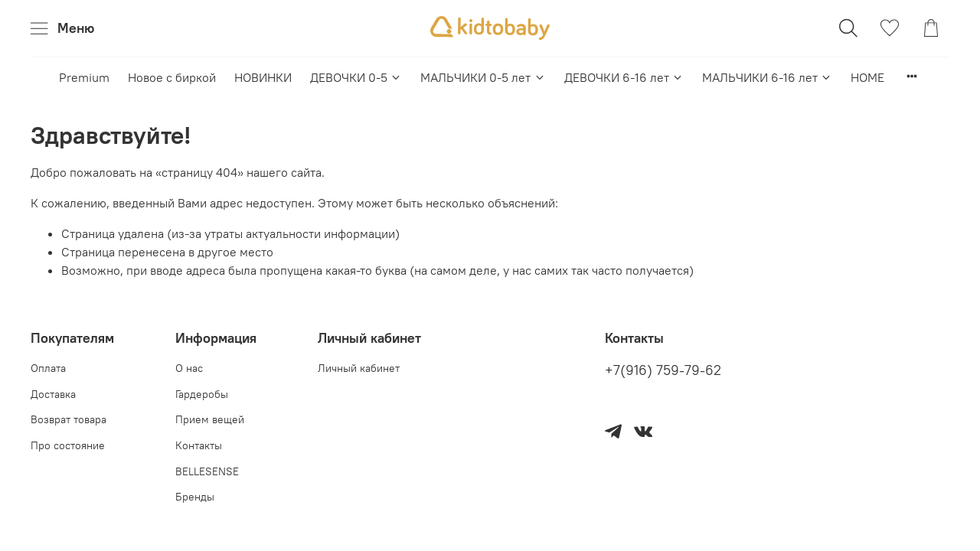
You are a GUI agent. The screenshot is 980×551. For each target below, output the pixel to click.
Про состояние (68, 445)
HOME (867, 77)
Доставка (53, 394)
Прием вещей (210, 419)
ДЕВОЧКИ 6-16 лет (624, 77)
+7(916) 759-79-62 (663, 370)
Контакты (199, 445)
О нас (189, 368)
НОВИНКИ (263, 77)
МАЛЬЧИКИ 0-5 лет (483, 77)
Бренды (195, 497)
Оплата (48, 368)
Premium (84, 77)
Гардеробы (202, 394)
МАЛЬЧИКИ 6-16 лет (767, 77)
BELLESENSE (207, 471)
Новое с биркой (172, 77)
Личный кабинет (359, 368)
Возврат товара (69, 419)
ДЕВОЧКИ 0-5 (356, 77)
